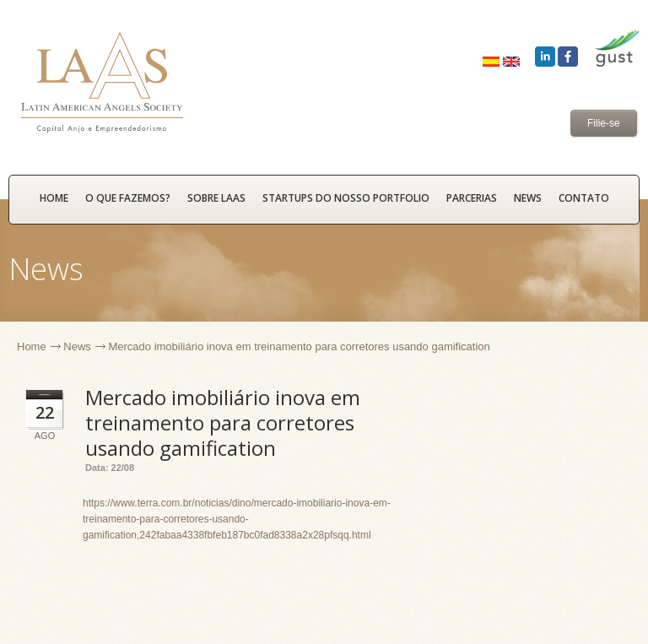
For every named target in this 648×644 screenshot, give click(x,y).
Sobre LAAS (216, 198)
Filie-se (604, 123)
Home (32, 346)
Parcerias (472, 198)
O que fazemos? (128, 198)
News (528, 198)
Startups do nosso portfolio (346, 198)
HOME (54, 198)
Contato (584, 198)
